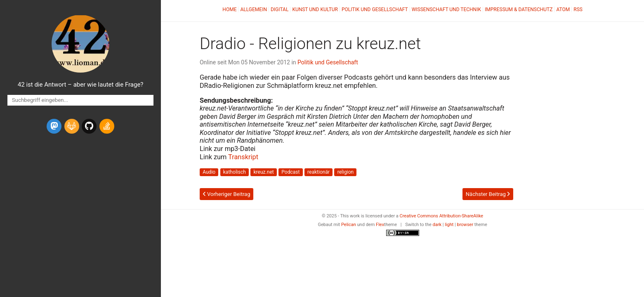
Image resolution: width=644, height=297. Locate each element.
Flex (380, 225)
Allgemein (254, 9)
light (449, 225)
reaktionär (318, 172)
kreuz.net (263, 172)
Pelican (349, 225)
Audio (209, 172)
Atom (563, 9)
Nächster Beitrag (488, 194)
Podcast (290, 172)
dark (437, 225)
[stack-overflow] (107, 126)
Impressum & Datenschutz (519, 9)
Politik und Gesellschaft (375, 9)
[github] (89, 126)
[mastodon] (54, 126)
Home (229, 9)
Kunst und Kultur (315, 9)
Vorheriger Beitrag (227, 194)
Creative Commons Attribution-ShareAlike (442, 216)
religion (346, 172)
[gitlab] (72, 126)
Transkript (243, 157)
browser (465, 225)
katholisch (235, 172)
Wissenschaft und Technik (446, 9)
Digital (280, 9)
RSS (578, 9)
